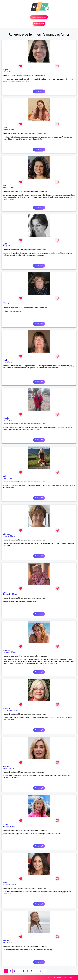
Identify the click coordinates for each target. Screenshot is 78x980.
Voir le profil (39, 91)
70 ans (16, 710)
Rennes (5, 130)
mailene (5, 186)
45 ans (12, 826)
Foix (4, 942)
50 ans (9, 72)
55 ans (11, 188)
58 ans (10, 478)
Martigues (6, 652)
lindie (5, 476)
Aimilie (5, 824)
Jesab (5, 592)
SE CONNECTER (39, 24)
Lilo (4, 302)
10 (44, 971)
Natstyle (6, 766)
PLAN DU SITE (63, 977)
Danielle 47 (7, 708)
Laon (4, 304)
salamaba (6, 534)
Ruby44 (5, 70)
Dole (4, 362)
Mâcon (5, 188)
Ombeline (6, 418)
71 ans (9, 420)
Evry (4, 420)
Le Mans (6, 536)
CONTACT (73, 977)
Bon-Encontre (7, 710)
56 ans (13, 884)
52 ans (12, 130)
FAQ (50, 977)
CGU (54, 977)
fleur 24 (5, 360)
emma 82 (6, 882)
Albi (4, 72)
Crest (4, 478)
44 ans (9, 942)
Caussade (6, 884)
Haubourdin (7, 594)
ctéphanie (6, 650)
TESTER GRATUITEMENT (39, 17)
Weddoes (6, 244)
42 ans (10, 304)
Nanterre (6, 826)
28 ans (14, 652)
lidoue (5, 128)
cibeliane (6, 940)
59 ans (9, 362)
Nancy (5, 246)
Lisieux (5, 768)
